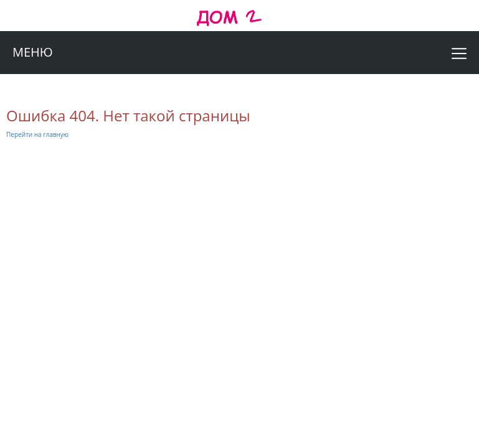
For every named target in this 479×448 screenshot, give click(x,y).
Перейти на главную (37, 134)
